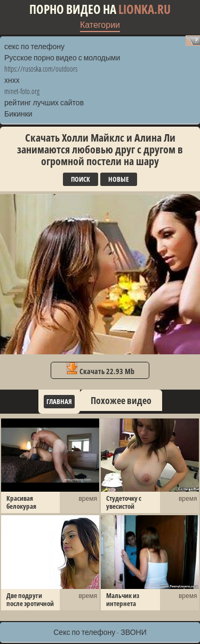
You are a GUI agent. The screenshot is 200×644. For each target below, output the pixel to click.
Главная (59, 401)
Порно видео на (100, 9)
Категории (100, 25)
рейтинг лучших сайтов (44, 102)
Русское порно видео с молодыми (62, 57)
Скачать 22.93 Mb (100, 369)
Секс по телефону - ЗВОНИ (100, 632)
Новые (119, 179)
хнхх (12, 80)
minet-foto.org (22, 91)
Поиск (81, 179)
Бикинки (18, 114)
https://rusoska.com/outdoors (41, 69)
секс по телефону (34, 46)
